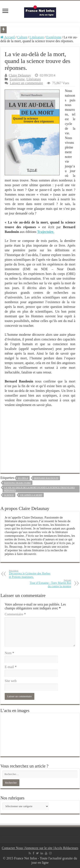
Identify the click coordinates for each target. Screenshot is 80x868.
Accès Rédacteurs (66, 848)
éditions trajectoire (17, 483)
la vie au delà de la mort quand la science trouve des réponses (39, 489)
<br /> (40, 437)
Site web (11, 681)
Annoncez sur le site (39, 848)
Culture (22, 37)
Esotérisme (54, 37)
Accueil (8, 37)
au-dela (23, 478)
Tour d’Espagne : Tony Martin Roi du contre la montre (49, 583)
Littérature (37, 37)
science (9, 495)
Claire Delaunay (20, 75)
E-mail (11, 667)
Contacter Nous (13, 848)
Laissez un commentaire (26, 83)
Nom (9, 653)
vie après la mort (31, 495)
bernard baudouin (46, 478)
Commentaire (15, 614)
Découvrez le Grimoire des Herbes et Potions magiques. (31, 574)
